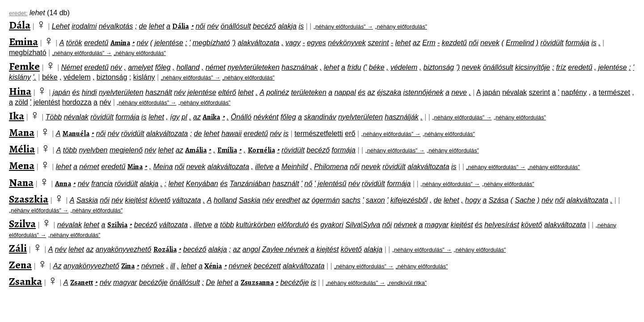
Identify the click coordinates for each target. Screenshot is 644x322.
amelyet (140, 67)
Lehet (61, 26)
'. (34, 77)
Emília (227, 150)
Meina (163, 167)
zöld (21, 102)
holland (188, 67)
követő (160, 200)
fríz (561, 67)
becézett (267, 266)
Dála (20, 25)
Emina (23, 42)
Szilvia (117, 225)
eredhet (288, 200)
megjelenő (126, 150)
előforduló (293, 225)
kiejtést (136, 200)
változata (186, 200)
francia (102, 184)
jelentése (169, 43)
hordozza (77, 102)
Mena (22, 165)
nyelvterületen (121, 92)
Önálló (241, 117)
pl (184, 117)
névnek (405, 225)
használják (402, 117)
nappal (345, 92)
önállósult (236, 26)
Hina (20, 91)
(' (365, 67)
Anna (63, 184)
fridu (354, 67)
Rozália (165, 250)
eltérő (227, 92)
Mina (135, 167)
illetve (264, 167)
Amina (120, 43)
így (175, 117)
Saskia (87, 200)
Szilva (22, 224)
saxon (375, 200)
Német (72, 67)
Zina (128, 266)
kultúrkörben (256, 225)
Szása (499, 200)
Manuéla (76, 134)
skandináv (320, 117)
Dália (180, 26)
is (301, 26)
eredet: (18, 13)
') (234, 43)
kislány (20, 77)
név (213, 26)
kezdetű (454, 43)
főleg (163, 67)
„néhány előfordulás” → (343, 27)
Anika (211, 117)
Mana (22, 132)
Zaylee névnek (285, 249)
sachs (351, 200)
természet (614, 92)
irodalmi (84, 26)
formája (577, 43)
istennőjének (424, 92)
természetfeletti (318, 133)
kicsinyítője (533, 67)
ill (173, 266)
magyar (437, 225)
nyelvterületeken (254, 67)
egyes (316, 43)
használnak (300, 67)
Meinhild (295, 167)
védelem (404, 67)
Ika (17, 116)
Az (57, 266)
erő (350, 133)
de (143, 26)
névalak (515, 92)
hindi (89, 92)
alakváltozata (258, 43)
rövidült (552, 43)
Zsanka (25, 281)
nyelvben (93, 150)
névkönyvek (347, 43)
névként (266, 117)
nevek (490, 43)
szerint (378, 43)
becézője (153, 282)
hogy (473, 200)
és (76, 92)
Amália (196, 150)
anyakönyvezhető (124, 249)
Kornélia (261, 150)
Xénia (213, 266)
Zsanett (82, 283)
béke (377, 67)
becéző (264, 26)
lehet (157, 26)
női (200, 26)
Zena (20, 265)
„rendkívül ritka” (407, 283)
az (417, 43)
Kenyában (202, 184)
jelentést (47, 102)
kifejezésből (409, 200)
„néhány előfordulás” (401, 27)
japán (61, 92)
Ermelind (520, 43)
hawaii (231, 133)
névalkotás (116, 26)
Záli (18, 248)
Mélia (22, 149)
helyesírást (502, 225)
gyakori (332, 225)
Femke (24, 66)
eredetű (96, 43)
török (74, 43)
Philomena (331, 167)
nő (309, 184)
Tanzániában (250, 184)
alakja (287, 26)
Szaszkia (29, 199)
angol (251, 249)
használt (159, 92)
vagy (293, 43)
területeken (309, 92)
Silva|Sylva (363, 225)
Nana (21, 182)
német (216, 67)
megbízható (211, 43)
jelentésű (332, 184)
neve (459, 92)
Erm (429, 43)
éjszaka (389, 92)
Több (54, 117)
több (70, 150)
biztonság (439, 67)
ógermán (326, 200)
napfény (574, 92)
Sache (525, 200)
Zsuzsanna (257, 283)
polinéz (278, 92)
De (210, 282)
